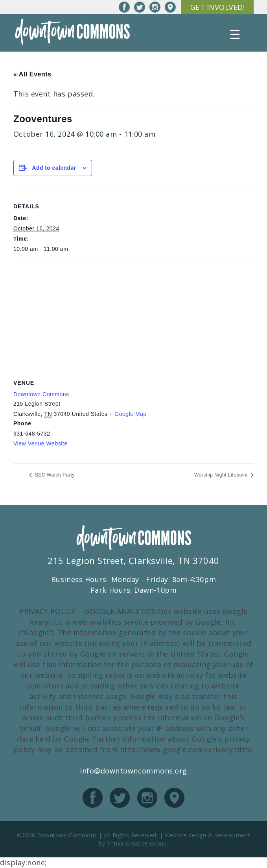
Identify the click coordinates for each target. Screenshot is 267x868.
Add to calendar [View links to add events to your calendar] (54, 168)
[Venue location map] (133, 315)
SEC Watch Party (54, 475)
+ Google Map (128, 414)
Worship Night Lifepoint (222, 475)
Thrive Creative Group (137, 843)
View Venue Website (41, 443)
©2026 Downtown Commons (57, 835)
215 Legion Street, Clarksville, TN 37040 (133, 560)
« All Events (32, 74)
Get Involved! (218, 7)
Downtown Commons (41, 394)
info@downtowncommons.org (133, 771)
